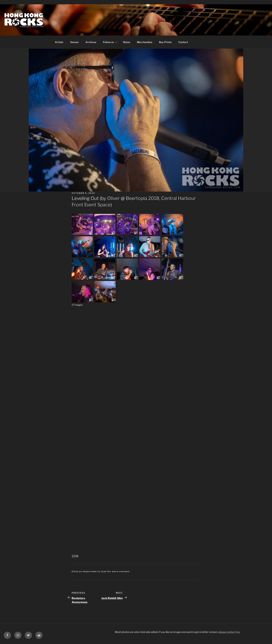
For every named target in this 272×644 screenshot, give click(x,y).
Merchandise (145, 42)
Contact (183, 42)
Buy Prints (165, 42)
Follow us (110, 42)
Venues (74, 42)
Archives (91, 42)
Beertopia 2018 (143, 198)
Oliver (113, 198)
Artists (59, 42)
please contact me (229, 632)
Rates (127, 42)
